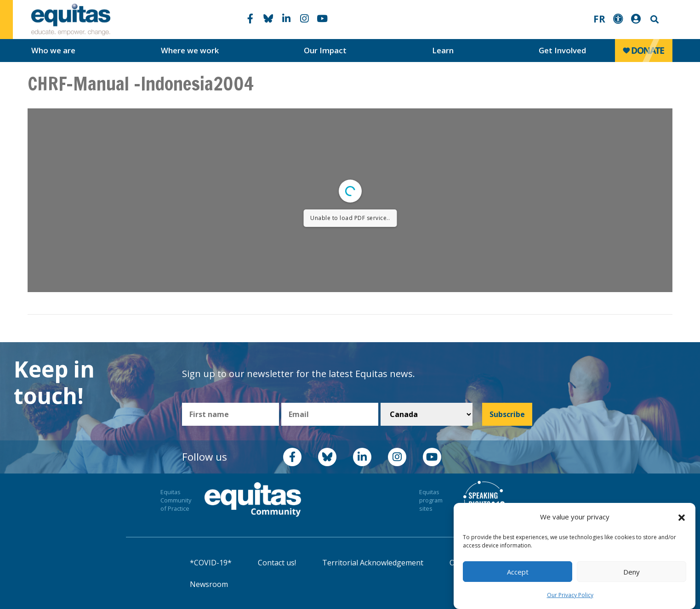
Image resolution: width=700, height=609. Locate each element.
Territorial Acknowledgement (373, 563)
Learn (443, 50)
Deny (632, 572)
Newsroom (209, 584)
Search (654, 20)
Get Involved (562, 50)
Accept (518, 572)
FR (599, 19)
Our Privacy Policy (570, 595)
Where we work (190, 50)
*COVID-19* (211, 563)
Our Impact (325, 50)
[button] (682, 517)
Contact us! (277, 563)
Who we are (53, 50)
